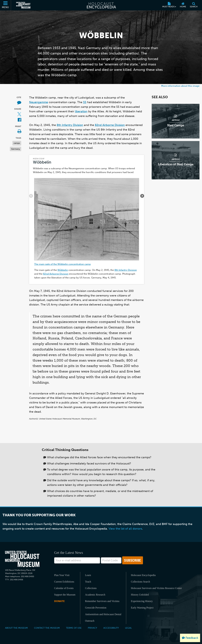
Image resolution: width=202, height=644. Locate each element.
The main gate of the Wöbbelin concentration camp (62, 264)
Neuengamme (39, 102)
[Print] (19, 132)
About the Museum (16, 628)
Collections (91, 588)
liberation (81, 111)
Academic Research (95, 595)
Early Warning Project (142, 608)
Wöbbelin (42, 162)
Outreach (90, 621)
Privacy (92, 628)
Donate (59, 601)
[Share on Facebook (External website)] (19, 120)
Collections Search (140, 582)
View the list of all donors (125, 529)
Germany (16, 149)
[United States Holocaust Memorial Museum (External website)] (23, 5)
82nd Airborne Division (110, 125)
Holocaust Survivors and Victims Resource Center (156, 588)
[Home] (183, 5)
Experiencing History (142, 601)
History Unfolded (140, 595)
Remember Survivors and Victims (102, 601)
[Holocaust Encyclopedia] (101, 5)
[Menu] (6, 5)
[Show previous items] (31, 196)
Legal (128, 628)
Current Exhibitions (64, 582)
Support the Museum (65, 595)
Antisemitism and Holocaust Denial (103, 614)
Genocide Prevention (96, 608)
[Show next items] (142, 196)
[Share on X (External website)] (19, 114)
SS (85, 102)
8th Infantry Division (70, 125)
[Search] (194, 5)
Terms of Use (74, 628)
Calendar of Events (64, 588)
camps (17, 143)
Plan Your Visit (62, 575)
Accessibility (111, 628)
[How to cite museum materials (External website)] (19, 103)
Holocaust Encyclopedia (143, 575)
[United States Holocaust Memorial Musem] (22, 559)
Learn (88, 575)
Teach (88, 582)
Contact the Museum (47, 628)
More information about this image (180, 86)
